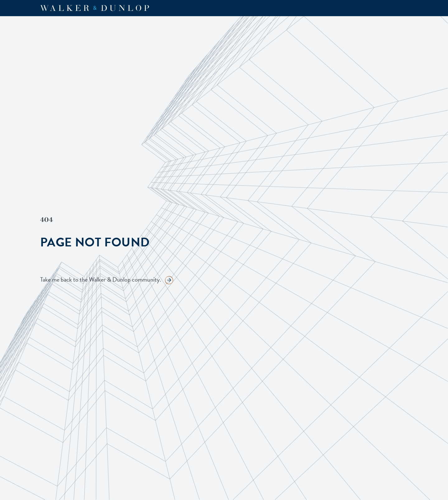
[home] (95, 8)
